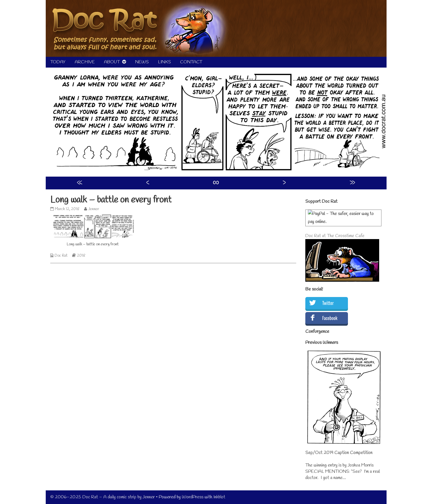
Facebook (330, 318)
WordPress (193, 497)
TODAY (58, 62)
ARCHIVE (85, 62)
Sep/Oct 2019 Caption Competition (339, 453)
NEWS (142, 62)
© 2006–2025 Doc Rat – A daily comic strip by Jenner (103, 497)
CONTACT (191, 62)
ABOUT (112, 62)
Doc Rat (61, 256)
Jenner (94, 209)
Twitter (328, 303)
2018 (81, 256)
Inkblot (219, 497)
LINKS (164, 62)
